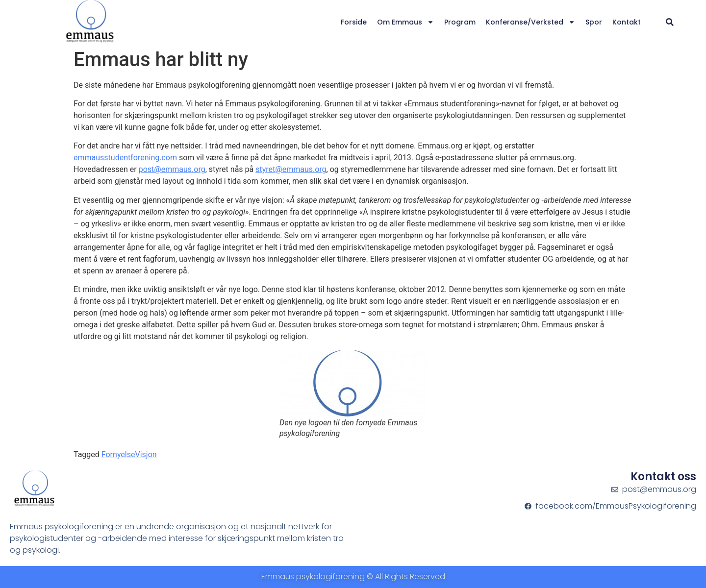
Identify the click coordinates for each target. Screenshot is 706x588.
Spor (594, 22)
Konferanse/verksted (530, 22)
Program (460, 22)
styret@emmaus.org (291, 169)
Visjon (146, 454)
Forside (354, 22)
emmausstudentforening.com (125, 158)
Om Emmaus (405, 22)
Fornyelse (118, 454)
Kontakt (627, 22)
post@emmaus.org (172, 169)
